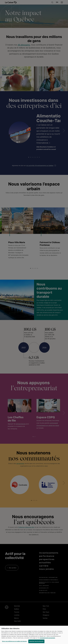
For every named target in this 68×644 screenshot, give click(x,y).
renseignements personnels (47, 639)
